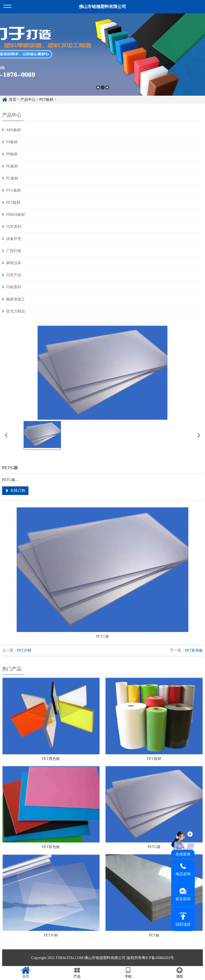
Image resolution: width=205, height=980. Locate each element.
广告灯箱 (14, 251)
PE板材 (12, 166)
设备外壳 (14, 239)
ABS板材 (14, 130)
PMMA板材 (16, 215)
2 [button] (103, 87)
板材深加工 (16, 299)
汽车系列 (14, 227)
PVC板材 (14, 190)
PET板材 (46, 100)
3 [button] (107, 87)
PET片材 (24, 650)
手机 (128, 973)
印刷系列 (14, 287)
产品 (77, 973)
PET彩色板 (194, 650)
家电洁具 (14, 263)
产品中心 (28, 100)
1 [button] (98, 87)
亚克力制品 (16, 311)
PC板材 (12, 178)
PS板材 (12, 142)
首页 (13, 100)
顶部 (179, 973)
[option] (102, 55)
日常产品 (14, 275)
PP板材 (12, 154)
